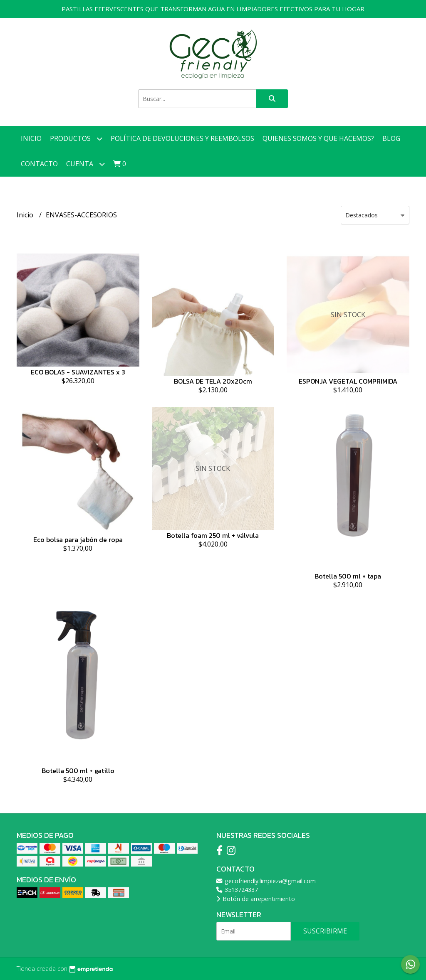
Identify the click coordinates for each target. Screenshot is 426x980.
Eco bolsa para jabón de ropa (78, 539)
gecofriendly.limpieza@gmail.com (266, 881)
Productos (76, 139)
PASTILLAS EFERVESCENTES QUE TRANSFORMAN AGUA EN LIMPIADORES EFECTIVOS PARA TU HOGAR (213, 9)
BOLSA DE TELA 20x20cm (213, 381)
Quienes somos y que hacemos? (318, 138)
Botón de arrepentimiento (256, 899)
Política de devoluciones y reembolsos (182, 138)
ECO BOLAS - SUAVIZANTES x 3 (78, 372)
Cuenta (85, 164)
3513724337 (237, 890)
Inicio (31, 138)
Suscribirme (325, 931)
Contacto (39, 164)
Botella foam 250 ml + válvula (213, 535)
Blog (391, 138)
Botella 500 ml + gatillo (78, 771)
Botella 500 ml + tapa (348, 576)
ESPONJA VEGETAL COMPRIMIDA (348, 381)
